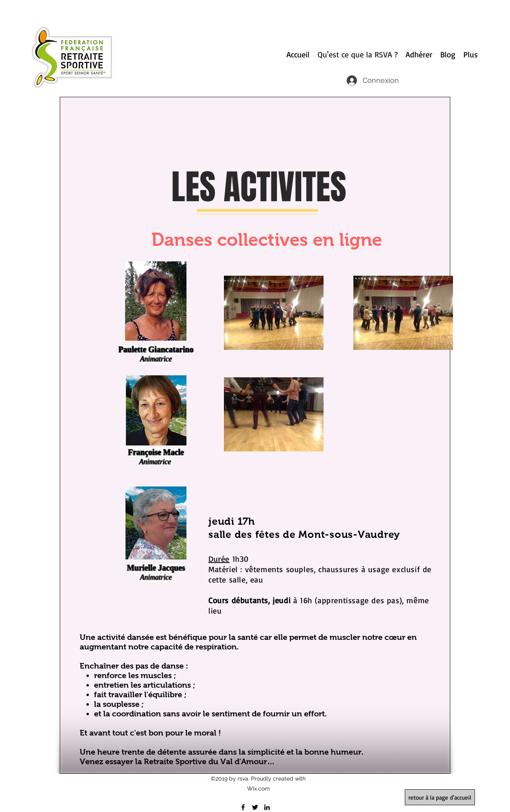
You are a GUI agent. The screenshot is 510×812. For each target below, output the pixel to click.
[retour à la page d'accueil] (440, 797)
